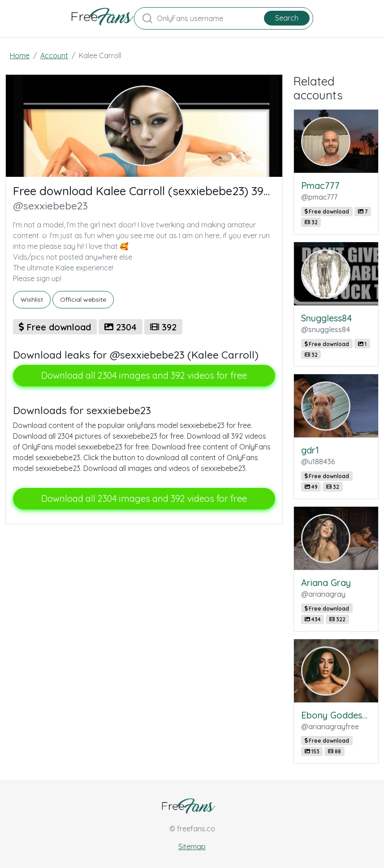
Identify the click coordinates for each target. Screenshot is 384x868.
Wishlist (32, 299)
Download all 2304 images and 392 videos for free (144, 375)
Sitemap (192, 847)
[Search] (224, 18)
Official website (83, 299)
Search (287, 18)
